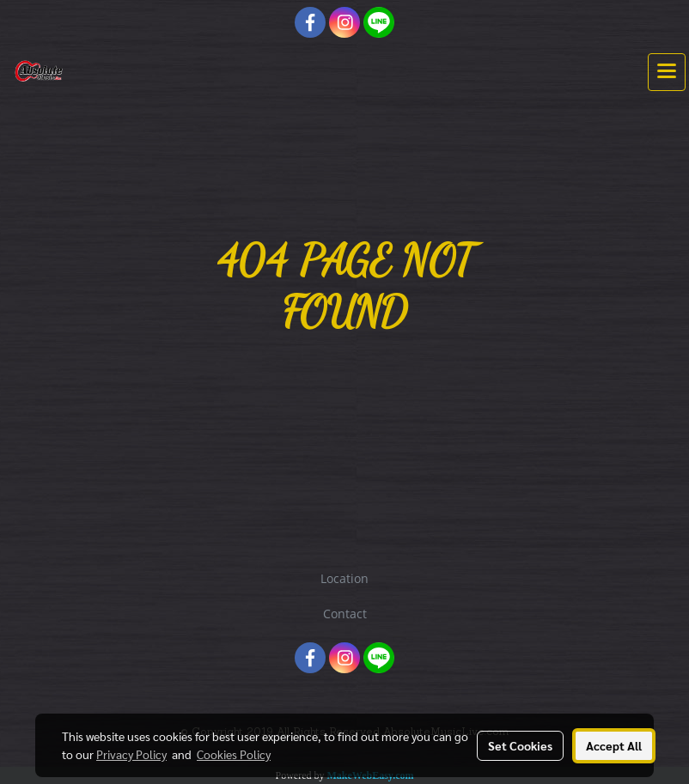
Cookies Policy (234, 754)
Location (344, 578)
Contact (345, 614)
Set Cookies (520, 745)
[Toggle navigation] (667, 72)
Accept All (614, 745)
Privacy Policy (131, 754)
